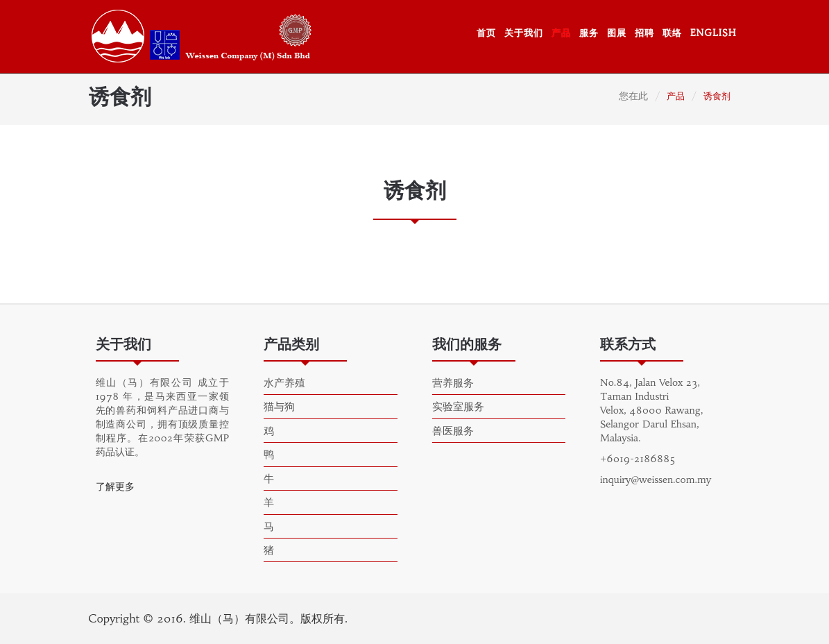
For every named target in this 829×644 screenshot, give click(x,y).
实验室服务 (458, 406)
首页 (486, 33)
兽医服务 (453, 431)
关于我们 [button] (524, 33)
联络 (672, 33)
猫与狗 (279, 406)
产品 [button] (561, 33)
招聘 (644, 33)
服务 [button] (589, 33)
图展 (617, 33)
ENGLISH (713, 33)
